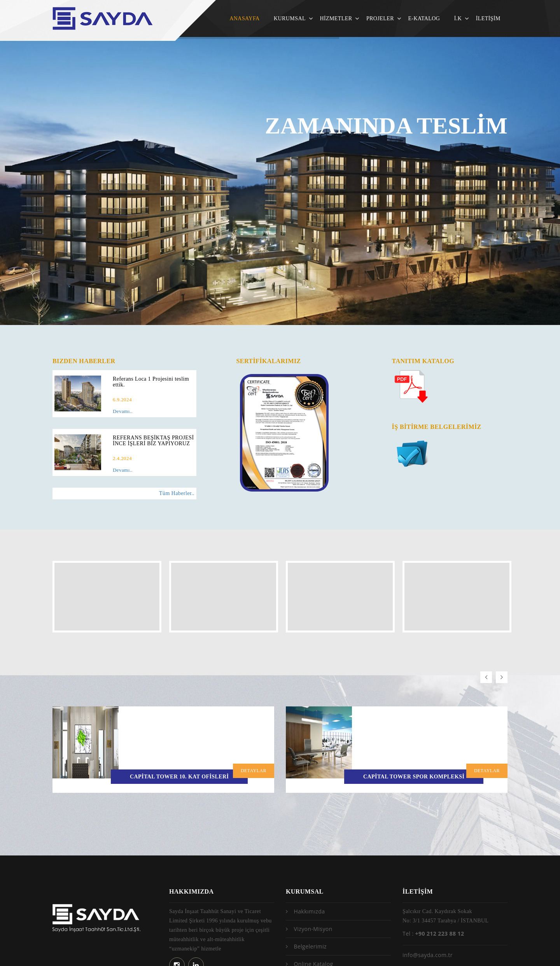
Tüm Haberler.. (177, 493)
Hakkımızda (309, 865)
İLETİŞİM (488, 18)
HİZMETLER (336, 18)
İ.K (458, 18)
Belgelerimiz (310, 900)
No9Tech (503, 950)
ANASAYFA (244, 18)
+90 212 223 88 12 (440, 888)
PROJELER (380, 18)
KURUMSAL (290, 18)
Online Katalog (313, 918)
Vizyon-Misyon (313, 883)
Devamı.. (123, 411)
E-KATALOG (424, 18)
